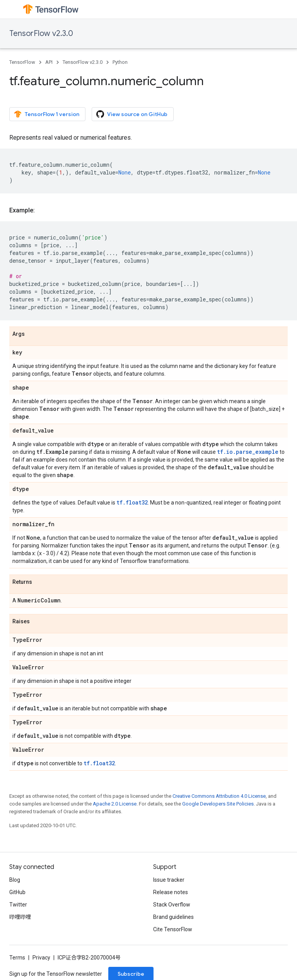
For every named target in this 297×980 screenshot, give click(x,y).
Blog (15, 880)
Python (120, 62)
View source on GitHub (132, 114)
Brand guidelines (173, 917)
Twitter (18, 905)
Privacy (41, 958)
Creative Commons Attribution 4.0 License (219, 796)
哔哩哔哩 (20, 917)
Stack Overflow (172, 905)
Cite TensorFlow (173, 929)
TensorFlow (22, 62)
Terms (17, 958)
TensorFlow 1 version (47, 114)
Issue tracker (169, 880)
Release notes (171, 892)
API (49, 62)
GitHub (17, 892)
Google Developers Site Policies (218, 804)
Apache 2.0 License (115, 804)
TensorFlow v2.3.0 (41, 33)
